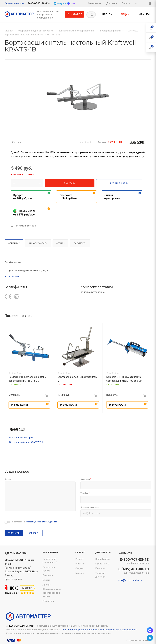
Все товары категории (21, 438)
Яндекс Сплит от (24, 213)
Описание (14, 243)
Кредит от (23, 197)
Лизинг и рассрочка (112, 197)
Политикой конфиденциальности (79, 630)
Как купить (50, 553)
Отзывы (60, 243)
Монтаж (80, 573)
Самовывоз (49, 575)
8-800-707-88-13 (38, 3)
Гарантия (80, 564)
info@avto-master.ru (130, 580)
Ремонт (79, 559)
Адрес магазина (16, 553)
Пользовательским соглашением (118, 630)
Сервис (80, 553)
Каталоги (100, 568)
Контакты (125, 553)
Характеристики (38, 243)
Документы (80, 243)
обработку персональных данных (41, 522)
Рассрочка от (68, 197)
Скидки (79, 568)
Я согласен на (34, 522)
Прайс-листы (102, 564)
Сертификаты (103, 559)
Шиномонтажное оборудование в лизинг (52, 593)
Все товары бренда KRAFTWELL (26, 442)
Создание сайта (135, 640)
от (19, 405)
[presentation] (4, 368)
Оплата (46, 580)
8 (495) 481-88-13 (134, 571)
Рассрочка (48, 601)
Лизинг (46, 585)
